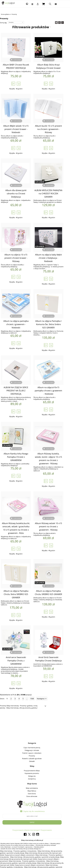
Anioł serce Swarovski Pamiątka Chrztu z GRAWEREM (18, 652)
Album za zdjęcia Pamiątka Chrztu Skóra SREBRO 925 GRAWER (18, 587)
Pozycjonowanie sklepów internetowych (29, 820)
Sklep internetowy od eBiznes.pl (35, 830)
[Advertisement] (35, 714)
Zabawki (35, 751)
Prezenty (35, 745)
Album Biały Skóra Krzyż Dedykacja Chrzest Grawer (52, 66)
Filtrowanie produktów (34, 27)
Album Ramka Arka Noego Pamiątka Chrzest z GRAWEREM (18, 450)
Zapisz (35, 812)
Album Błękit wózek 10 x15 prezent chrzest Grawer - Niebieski (18, 129)
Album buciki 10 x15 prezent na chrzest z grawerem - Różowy (52, 129)
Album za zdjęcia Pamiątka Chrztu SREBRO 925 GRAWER (52, 586)
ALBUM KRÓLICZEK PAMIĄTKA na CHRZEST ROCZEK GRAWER (52, 192)
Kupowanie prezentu (35, 763)
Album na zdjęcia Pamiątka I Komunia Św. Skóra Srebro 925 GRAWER (52, 319)
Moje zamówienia (35, 778)
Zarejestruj (35, 769)
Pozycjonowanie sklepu (35, 760)
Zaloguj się (35, 766)
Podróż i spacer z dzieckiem (35, 743)
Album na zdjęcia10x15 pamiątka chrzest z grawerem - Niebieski (52, 385)
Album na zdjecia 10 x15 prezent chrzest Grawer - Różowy (18, 255)
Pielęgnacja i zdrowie (35, 740)
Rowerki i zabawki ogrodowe (35, 748)
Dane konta (35, 783)
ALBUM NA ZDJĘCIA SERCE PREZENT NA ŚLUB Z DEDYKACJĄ (18, 385)
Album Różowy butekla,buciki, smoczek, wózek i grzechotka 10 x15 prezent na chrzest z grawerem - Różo (18, 521)
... (28, 688)
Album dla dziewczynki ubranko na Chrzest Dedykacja (18, 192)
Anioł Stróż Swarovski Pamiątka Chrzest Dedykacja (52, 652)
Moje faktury (35, 781)
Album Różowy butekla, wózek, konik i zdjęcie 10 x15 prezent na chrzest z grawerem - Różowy (52, 453)
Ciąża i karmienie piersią (35, 737)
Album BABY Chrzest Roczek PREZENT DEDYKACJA (18, 66)
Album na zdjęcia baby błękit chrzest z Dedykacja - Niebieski (52, 253)
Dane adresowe (35, 786)
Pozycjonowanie (49, 820)
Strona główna (7, 14)
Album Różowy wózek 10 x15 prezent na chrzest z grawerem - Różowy (52, 519)
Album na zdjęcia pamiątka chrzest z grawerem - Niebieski (18, 317)
